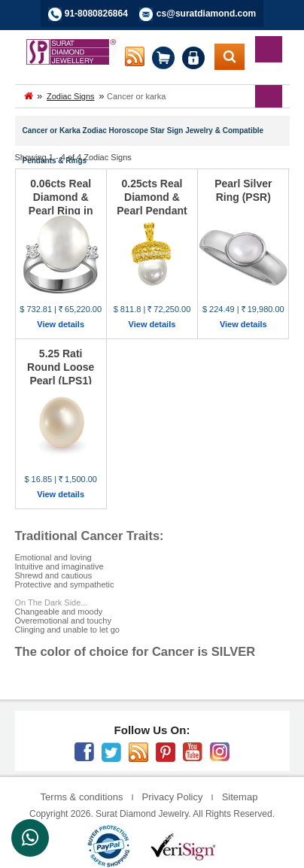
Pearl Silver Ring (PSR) (243, 190)
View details (61, 324)
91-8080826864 (96, 14)
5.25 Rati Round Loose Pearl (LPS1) (61, 367)
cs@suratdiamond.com (206, 14)
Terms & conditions (82, 797)
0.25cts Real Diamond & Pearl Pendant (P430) (152, 204)
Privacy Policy (173, 797)
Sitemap (240, 797)
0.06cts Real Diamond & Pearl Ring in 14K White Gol (61, 204)
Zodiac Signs (71, 96)
